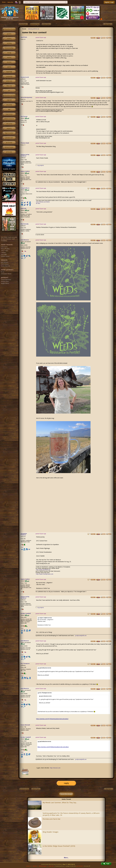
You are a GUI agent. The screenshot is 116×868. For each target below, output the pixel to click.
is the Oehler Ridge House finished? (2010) (59, 846)
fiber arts (9, 86)
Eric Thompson (25, 664)
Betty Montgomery (26, 97)
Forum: (24, 29)
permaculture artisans (9, 95)
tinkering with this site (34, 29)
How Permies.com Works (43, 202)
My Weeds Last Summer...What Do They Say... (60, 803)
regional (9, 100)
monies (9, 57)
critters (9, 39)
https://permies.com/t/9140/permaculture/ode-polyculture (52, 719)
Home (4, 2)
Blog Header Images (51, 832)
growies (9, 34)
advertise (35, 866)
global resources (9, 119)
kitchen (9, 62)
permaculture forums (9, 29)
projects (9, 128)
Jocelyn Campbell (26, 613)
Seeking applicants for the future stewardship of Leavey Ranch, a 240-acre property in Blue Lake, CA (71, 814)
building (9, 43)
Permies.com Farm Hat (51, 819)
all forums (9, 152)
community (9, 76)
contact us (29, 866)
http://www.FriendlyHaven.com (45, 574)
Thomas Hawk (25, 143)
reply (66, 783)
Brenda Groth (25, 77)
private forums (9, 147)
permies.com (9, 138)
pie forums (9, 143)
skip (9, 109)
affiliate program (43, 866)
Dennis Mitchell (25, 725)
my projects (41, 165)
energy (9, 53)
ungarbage (9, 72)
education (9, 105)
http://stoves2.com (55, 768)
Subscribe (10, 2)
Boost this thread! (66, 794)
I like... (22, 201)
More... (66, 858)
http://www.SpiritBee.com (43, 570)
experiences (9, 114)
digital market (9, 133)
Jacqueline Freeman (24, 534)
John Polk (24, 208)
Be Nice (38, 203)
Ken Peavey (24, 116)
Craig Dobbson (25, 188)
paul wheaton (25, 240)
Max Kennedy (25, 224)
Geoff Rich (24, 37)
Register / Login (109, 2)
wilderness (9, 81)
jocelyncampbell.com (81, 636)
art (9, 91)
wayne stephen (25, 171)
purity (9, 67)
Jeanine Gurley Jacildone (25, 155)
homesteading (9, 48)
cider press (9, 124)
